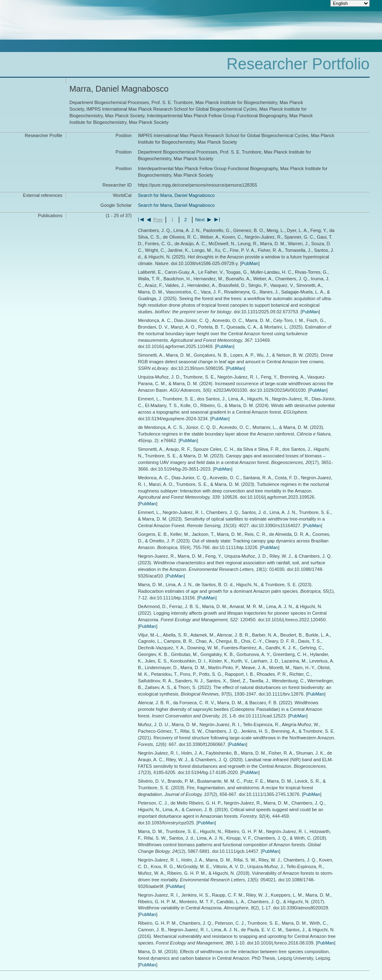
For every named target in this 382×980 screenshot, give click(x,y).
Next (200, 220)
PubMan (250, 263)
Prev (158, 220)
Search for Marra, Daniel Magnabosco (176, 195)
